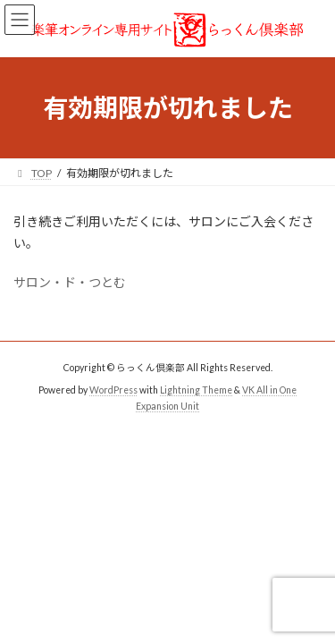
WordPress (113, 390)
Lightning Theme (196, 390)
